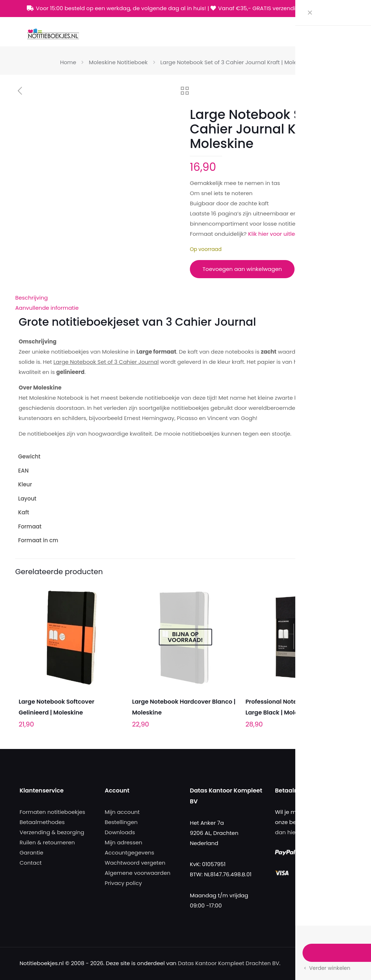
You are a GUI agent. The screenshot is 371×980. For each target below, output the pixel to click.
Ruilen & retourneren (47, 842)
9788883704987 (335, 471)
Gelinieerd (342, 499)
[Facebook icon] (322, 9)
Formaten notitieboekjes (52, 812)
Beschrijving (32, 298)
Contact (31, 863)
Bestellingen (121, 822)
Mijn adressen (124, 842)
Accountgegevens (130, 853)
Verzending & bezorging (52, 832)
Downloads (120, 832)
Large (348, 526)
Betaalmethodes (42, 822)
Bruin (349, 484)
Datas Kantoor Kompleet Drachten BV (229, 963)
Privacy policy (123, 883)
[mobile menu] (342, 33)
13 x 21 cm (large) (332, 540)
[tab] (185, 298)
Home (68, 62)
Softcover (343, 512)
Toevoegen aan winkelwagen (242, 269)
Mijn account (122, 812)
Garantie (32, 853)
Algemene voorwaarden (137, 873)
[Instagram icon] (340, 9)
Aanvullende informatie (47, 308)
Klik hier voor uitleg (273, 234)
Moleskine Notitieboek (118, 62)
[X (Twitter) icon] (331, 9)
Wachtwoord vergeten (135, 863)
